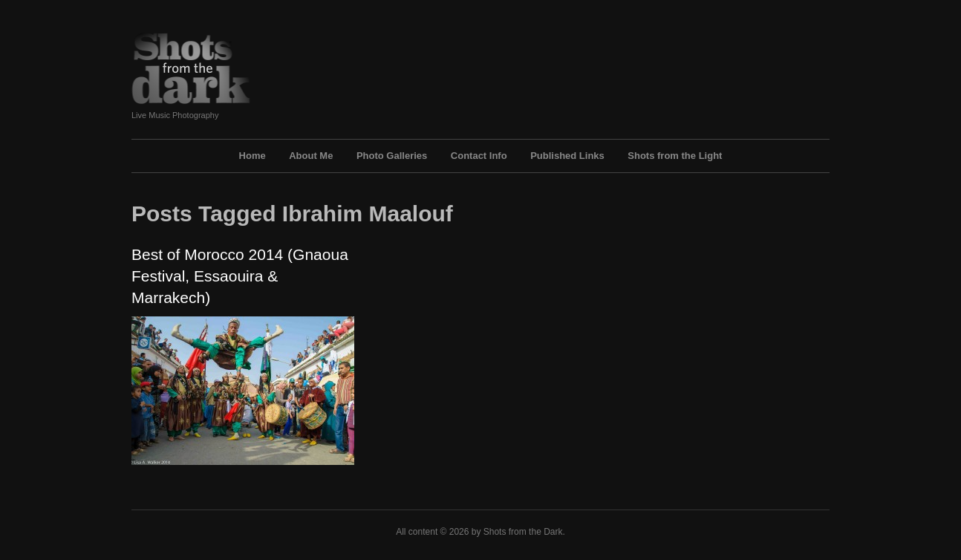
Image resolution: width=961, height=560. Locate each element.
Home (253, 156)
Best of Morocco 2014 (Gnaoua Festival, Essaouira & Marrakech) (240, 276)
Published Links (567, 156)
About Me (311, 156)
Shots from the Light (675, 156)
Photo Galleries (392, 156)
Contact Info (479, 156)
